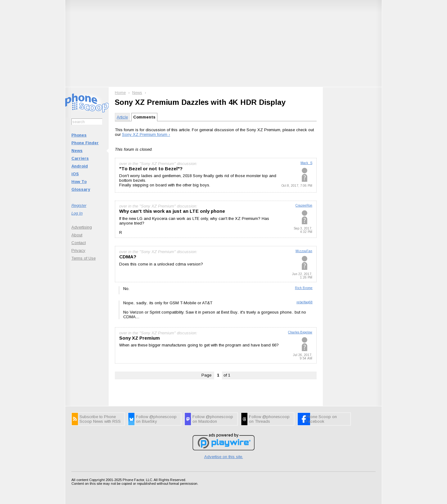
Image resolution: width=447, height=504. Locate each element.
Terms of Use (84, 258)
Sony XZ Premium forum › (146, 134)
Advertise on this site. (224, 457)
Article (122, 117)
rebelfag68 (305, 302)
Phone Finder (85, 143)
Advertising (82, 227)
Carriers (80, 158)
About (77, 235)
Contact (79, 243)
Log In (77, 213)
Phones (79, 135)
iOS (75, 174)
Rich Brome (304, 288)
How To (79, 182)
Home (120, 93)
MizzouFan (304, 251)
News (77, 151)
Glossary (81, 189)
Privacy (78, 250)
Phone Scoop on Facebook (321, 419)
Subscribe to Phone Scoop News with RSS (100, 419)
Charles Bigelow (300, 332)
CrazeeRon (304, 205)
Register (79, 205)
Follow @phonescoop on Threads (269, 419)
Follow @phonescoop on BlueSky (156, 419)
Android (80, 166)
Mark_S (306, 163)
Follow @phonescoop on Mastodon (213, 419)
